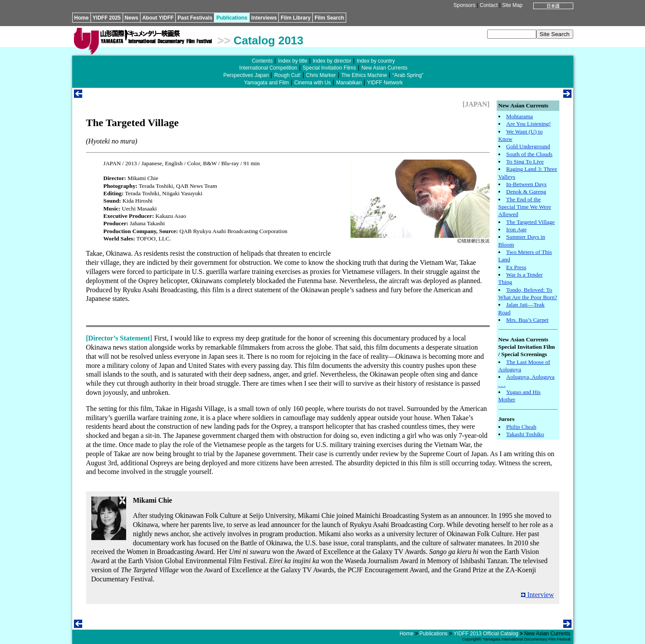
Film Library (296, 18)
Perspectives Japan (246, 75)
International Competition (268, 68)
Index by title (292, 61)
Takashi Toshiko (525, 434)
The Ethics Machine (364, 75)
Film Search (329, 18)
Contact (489, 5)
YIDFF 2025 (107, 18)
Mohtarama (520, 116)
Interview (537, 595)
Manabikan (349, 83)
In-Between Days (526, 184)
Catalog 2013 (268, 40)
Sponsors (464, 5)
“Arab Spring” (408, 75)
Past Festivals (195, 18)
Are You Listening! (529, 124)
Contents (262, 61)
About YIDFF (158, 18)
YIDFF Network (385, 83)
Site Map (512, 5)
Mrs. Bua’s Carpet (527, 320)
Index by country (376, 61)
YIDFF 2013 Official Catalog (486, 634)
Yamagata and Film (266, 83)
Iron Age (516, 229)
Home (82, 18)
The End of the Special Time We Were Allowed (525, 207)
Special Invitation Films (329, 68)
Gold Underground (528, 146)
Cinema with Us (313, 83)
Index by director (332, 61)
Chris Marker (321, 75)
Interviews (264, 18)
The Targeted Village (531, 222)
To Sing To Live (525, 162)
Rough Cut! (287, 75)
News (132, 18)
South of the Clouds (529, 154)
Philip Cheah (521, 427)
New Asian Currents (384, 68)
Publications (232, 18)
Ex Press (516, 267)
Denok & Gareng (526, 192)
